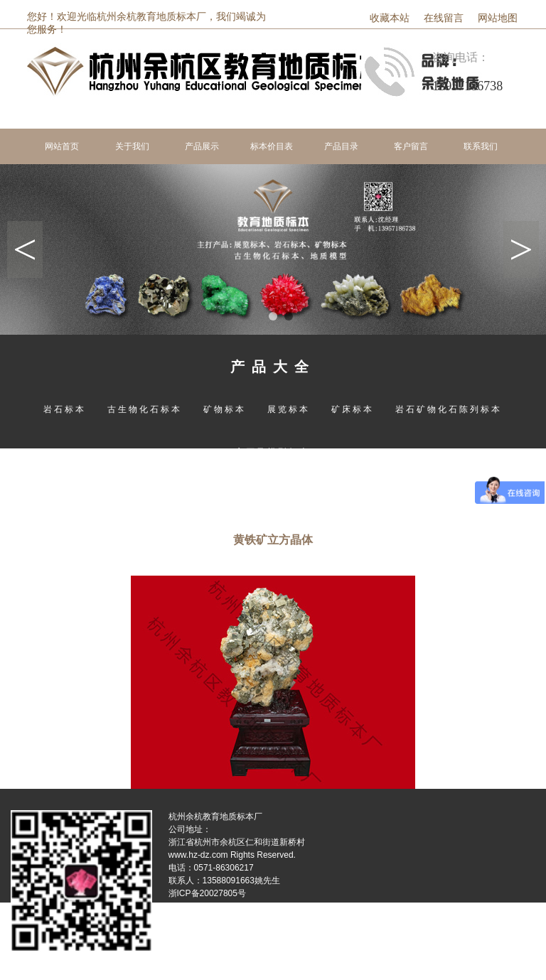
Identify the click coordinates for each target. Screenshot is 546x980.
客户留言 (411, 146)
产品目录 (341, 146)
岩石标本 (65, 409)
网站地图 (498, 18)
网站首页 (62, 146)
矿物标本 (225, 409)
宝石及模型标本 (273, 452)
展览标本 (289, 409)
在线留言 (444, 18)
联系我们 (481, 146)
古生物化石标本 (145, 409)
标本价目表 (272, 146)
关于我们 (132, 146)
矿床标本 (353, 409)
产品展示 (202, 146)
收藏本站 (390, 18)
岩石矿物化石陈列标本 (449, 409)
